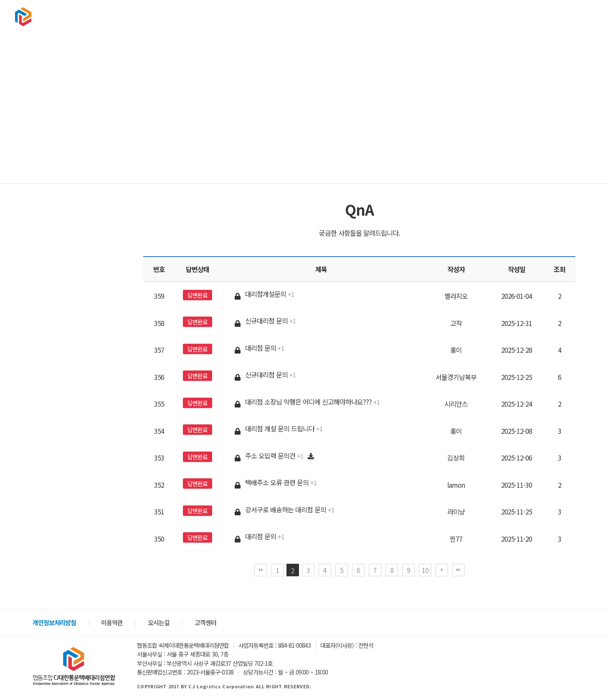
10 (425, 570)
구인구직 (469, 17)
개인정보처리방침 (54, 622)
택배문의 (391, 17)
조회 (560, 269)
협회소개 (352, 17)
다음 (442, 570)
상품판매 (430, 17)
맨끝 (459, 570)
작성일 (517, 269)
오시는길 (159, 622)
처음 (261, 570)
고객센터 (509, 17)
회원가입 (579, 17)
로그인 (553, 17)
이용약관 (112, 622)
